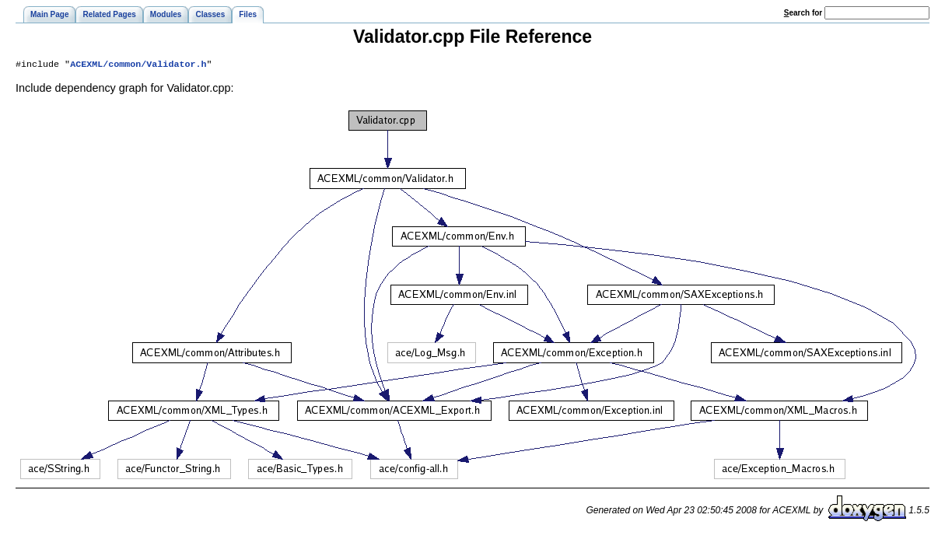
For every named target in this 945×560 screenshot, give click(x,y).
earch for (803, 13)
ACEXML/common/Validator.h (138, 65)
